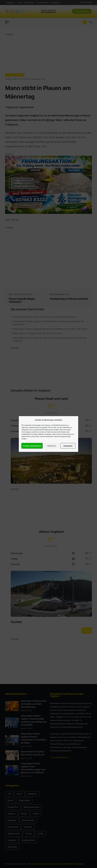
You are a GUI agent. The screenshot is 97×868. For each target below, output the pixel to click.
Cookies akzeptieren (32, 446)
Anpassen (68, 446)
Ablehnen (52, 446)
